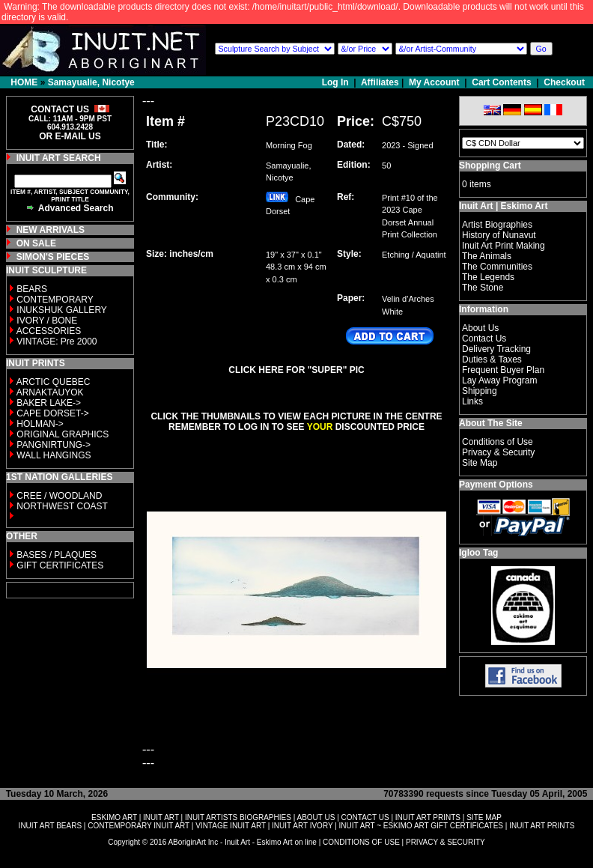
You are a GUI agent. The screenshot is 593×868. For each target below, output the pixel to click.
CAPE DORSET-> (52, 413)
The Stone (483, 288)
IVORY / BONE (47, 321)
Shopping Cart (490, 166)
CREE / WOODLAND (58, 496)
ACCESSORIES (49, 331)
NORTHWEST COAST (61, 506)
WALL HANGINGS (54, 455)
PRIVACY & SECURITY (445, 842)
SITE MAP (484, 817)
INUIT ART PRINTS (428, 817)
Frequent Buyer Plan (503, 370)
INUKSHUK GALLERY (62, 310)
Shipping (480, 391)
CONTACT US (365, 817)
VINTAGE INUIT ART (231, 826)
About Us (480, 328)
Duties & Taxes (492, 359)
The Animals (487, 256)
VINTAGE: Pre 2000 (57, 342)
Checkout (564, 82)
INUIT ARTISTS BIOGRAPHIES (238, 817)
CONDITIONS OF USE (361, 842)
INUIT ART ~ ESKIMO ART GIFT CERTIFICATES (421, 826)
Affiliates (380, 82)
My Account (434, 82)
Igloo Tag (478, 553)
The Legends (488, 277)
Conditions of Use (498, 442)
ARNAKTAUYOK (50, 392)
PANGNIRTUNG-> (54, 445)
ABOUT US (316, 817)
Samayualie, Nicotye (91, 82)
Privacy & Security (498, 452)
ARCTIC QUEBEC (54, 382)
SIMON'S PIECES (53, 257)
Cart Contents (501, 82)
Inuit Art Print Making (504, 246)
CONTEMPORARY (55, 300)
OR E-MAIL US (70, 136)
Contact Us (484, 339)
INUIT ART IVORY (302, 826)
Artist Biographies (497, 225)
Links (472, 401)
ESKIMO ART (114, 817)
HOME (24, 82)
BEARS (32, 289)
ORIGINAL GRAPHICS (63, 434)
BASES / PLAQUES (57, 555)
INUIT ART (161, 817)
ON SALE (36, 243)
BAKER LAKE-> (49, 403)
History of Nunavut (499, 235)
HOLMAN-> (40, 424)
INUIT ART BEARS (50, 826)
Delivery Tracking (496, 349)
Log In (337, 82)
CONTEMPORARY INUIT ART (139, 826)
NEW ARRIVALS (51, 230)
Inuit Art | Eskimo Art (503, 206)
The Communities (497, 267)
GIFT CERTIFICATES (60, 565)
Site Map (480, 463)
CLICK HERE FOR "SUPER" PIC (296, 370)
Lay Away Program (500, 380)
